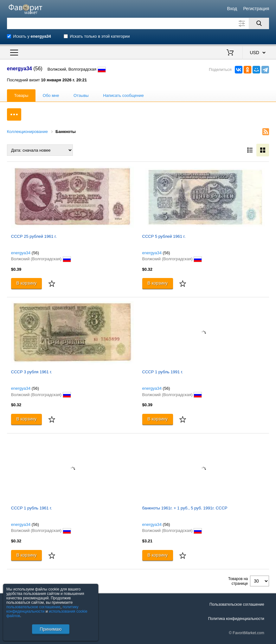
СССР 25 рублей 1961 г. (34, 236)
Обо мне (51, 95)
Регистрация (256, 9)
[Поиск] (259, 23)
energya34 (21, 253)
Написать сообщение (123, 95)
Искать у (32, 36)
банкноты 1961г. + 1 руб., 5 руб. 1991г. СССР (185, 508)
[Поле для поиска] (138, 23)
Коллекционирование (27, 132)
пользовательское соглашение (33, 607)
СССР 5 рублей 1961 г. (164, 236)
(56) (35, 253)
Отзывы (81, 95)
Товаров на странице (238, 581)
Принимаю (51, 629)
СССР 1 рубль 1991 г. (163, 372)
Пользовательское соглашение (237, 604)
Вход (232, 9)
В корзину (27, 283)
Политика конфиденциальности (236, 619)
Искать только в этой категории (100, 36)
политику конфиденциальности (42, 609)
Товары (21, 95)
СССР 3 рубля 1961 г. (32, 372)
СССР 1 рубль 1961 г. (32, 508)
